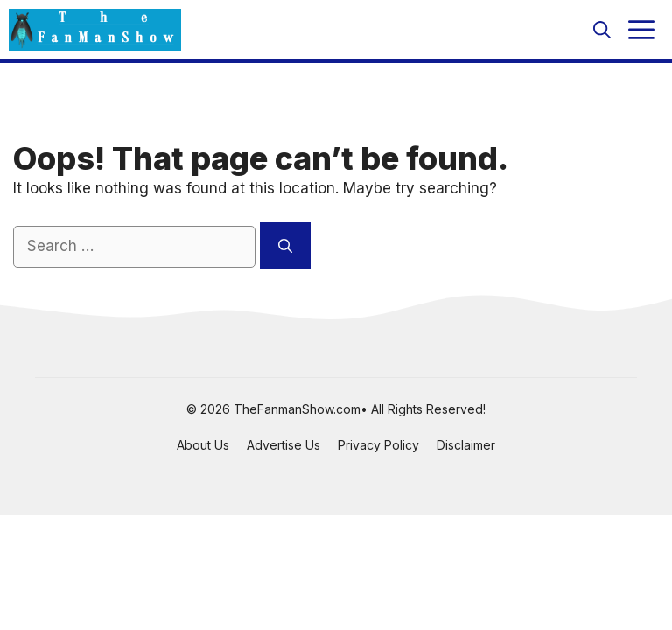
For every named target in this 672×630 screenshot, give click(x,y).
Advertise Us (283, 445)
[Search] (285, 246)
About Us (203, 445)
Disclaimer (466, 445)
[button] (602, 30)
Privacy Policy (378, 445)
